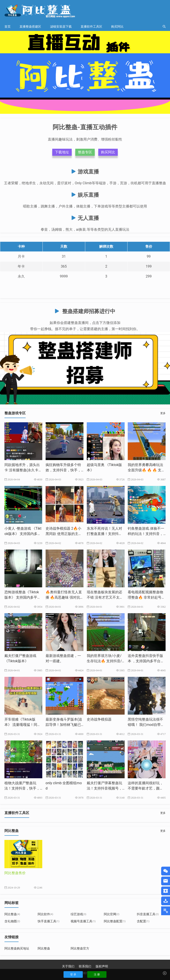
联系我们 (85, 966)
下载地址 (62, 152)
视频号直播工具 (83, 921)
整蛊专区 (85, 152)
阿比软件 (45, 914)
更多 (163, 413)
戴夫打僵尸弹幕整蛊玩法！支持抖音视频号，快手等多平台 (104, 788)
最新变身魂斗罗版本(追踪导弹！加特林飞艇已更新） (64, 725)
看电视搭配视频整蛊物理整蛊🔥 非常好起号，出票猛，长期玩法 (146, 597)
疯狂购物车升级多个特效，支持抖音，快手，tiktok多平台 (64, 470)
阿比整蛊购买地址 (17, 948)
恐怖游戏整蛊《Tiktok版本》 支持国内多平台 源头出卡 (23, 597)
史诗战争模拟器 (99, 719)
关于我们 (68, 966)
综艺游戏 (78, 914)
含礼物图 (12, 921)
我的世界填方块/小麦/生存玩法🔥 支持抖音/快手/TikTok (104, 661)
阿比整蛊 (12, 914)
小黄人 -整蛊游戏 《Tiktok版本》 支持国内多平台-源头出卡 (23, 534)
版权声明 (102, 966)
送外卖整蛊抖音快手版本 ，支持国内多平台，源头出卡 (146, 661)
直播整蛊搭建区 (30, 27)
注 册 (97, 974)
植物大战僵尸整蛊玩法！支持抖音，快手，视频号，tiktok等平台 (22, 788)
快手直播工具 (49, 921)
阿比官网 (112, 914)
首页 (8, 27)
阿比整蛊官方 (80, 948)
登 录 (73, 974)
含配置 (143, 921)
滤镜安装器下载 (61, 27)
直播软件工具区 (91, 27)
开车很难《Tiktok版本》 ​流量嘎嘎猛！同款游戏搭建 (23, 725)
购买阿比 (117, 27)
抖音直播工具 (148, 914)
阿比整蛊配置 (115, 921)
